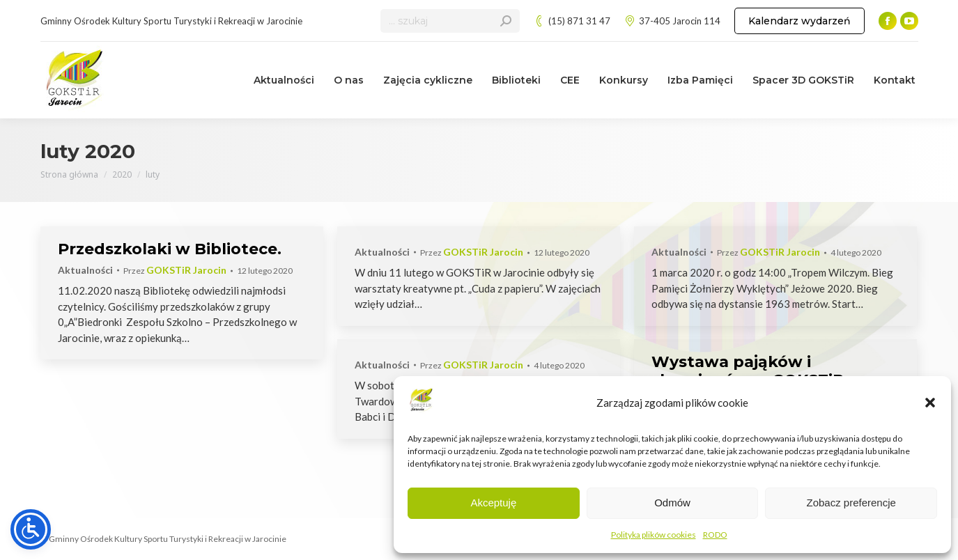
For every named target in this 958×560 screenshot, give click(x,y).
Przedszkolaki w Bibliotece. (170, 249)
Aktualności (85, 270)
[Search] (450, 21)
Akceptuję (493, 503)
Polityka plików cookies (654, 535)
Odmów (672, 503)
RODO (715, 535)
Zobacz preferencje (851, 503)
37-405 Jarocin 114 (672, 21)
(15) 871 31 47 (572, 21)
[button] (930, 403)
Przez (175, 271)
